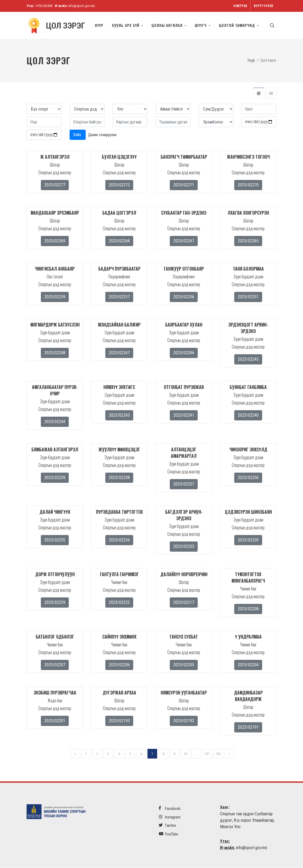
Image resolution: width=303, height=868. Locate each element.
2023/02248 (55, 353)
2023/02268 (119, 241)
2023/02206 (119, 665)
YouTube (168, 834)
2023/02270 (248, 185)
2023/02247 (119, 353)
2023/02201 (55, 721)
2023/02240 (248, 415)
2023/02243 (119, 415)
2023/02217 (184, 603)
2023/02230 (248, 540)
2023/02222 (119, 603)
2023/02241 (184, 415)
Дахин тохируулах (102, 135)
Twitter (167, 826)
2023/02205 (184, 665)
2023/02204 (248, 665)
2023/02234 (119, 540)
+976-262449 (44, 6)
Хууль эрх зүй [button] (126, 25)
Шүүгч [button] (201, 25)
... (196, 754)
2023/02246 (184, 353)
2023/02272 (119, 185)
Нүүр (99, 25)
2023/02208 (248, 609)
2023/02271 (184, 185)
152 (218, 754)
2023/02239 (55, 478)
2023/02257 (119, 297)
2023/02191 (248, 727)
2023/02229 (55, 603)
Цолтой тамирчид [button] (238, 25)
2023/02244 (55, 422)
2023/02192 (184, 721)
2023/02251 (248, 297)
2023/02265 (248, 241)
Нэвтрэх (240, 6)
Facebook (170, 809)
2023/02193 (119, 721)
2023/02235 (55, 540)
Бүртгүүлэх (264, 6)
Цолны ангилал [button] (168, 25)
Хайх (78, 135)
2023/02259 (55, 297)
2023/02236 (248, 478)
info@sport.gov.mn (82, 6)
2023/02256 (184, 297)
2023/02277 (55, 185)
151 (207, 754)
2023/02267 (184, 241)
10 (185, 754)
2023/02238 (119, 478)
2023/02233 (184, 547)
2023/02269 (55, 241)
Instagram (170, 817)
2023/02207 (55, 665)
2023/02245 (248, 359)
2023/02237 (184, 484)
